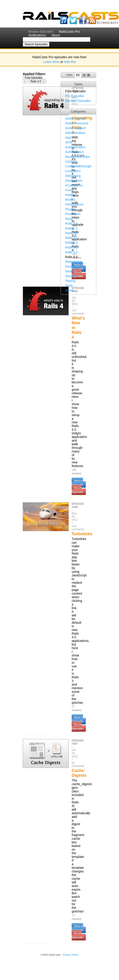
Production (73, 214)
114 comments (78, 528)
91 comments (78, 764)
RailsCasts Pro (69, 32)
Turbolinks (82, 534)
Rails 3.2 (71, 252)
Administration (75, 133)
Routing (71, 266)
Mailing (70, 195)
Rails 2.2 (71, 233)
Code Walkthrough (78, 166)
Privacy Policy (71, 955)
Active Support (76, 128)
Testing (70, 281)
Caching (71, 161)
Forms (70, 190)
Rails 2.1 (71, 228)
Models (70, 200)
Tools (69, 286)
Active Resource (77, 123)
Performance (74, 204)
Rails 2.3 (71, 238)
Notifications (37, 35)
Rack (69, 219)
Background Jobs (78, 157)
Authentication (75, 147)
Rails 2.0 (71, 224)
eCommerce (74, 185)
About (56, 35)
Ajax (68, 138)
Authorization (75, 152)
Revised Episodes (78, 101)
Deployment (74, 181)
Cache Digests (79, 773)
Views (70, 290)
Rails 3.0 (71, 243)
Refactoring (73, 262)
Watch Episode (77, 483)
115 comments (78, 312)
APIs (69, 142)
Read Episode (77, 490)
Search (70, 271)
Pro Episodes (75, 96)
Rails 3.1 (71, 247)
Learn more (51, 62)
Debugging (73, 176)
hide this (70, 62)
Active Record (75, 118)
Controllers (73, 171)
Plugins (71, 209)
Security (71, 276)
